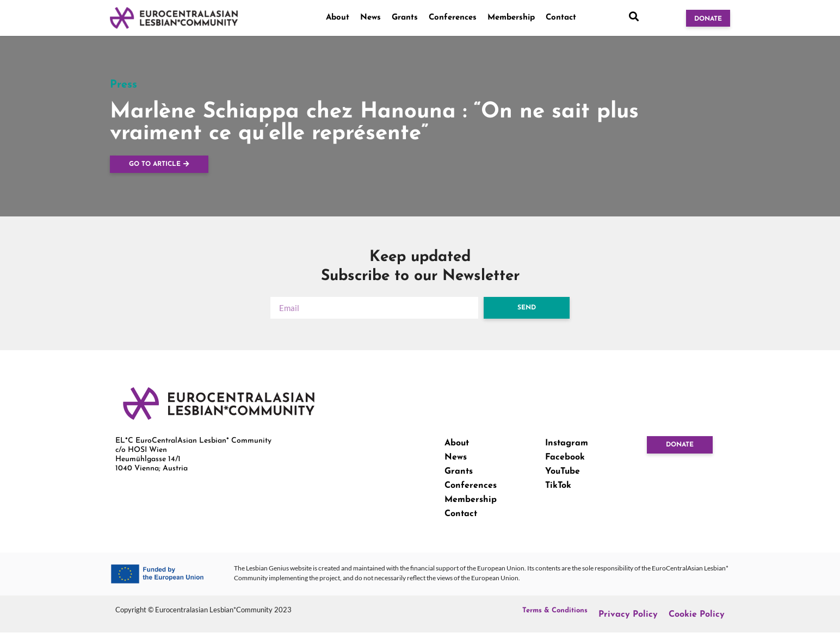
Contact (561, 18)
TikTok (558, 486)
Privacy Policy (628, 615)
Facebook (565, 457)
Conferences (453, 18)
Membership (511, 18)
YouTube (563, 471)
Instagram (567, 443)
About (338, 18)
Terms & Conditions (555, 610)
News (370, 18)
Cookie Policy (697, 615)
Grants (405, 18)
